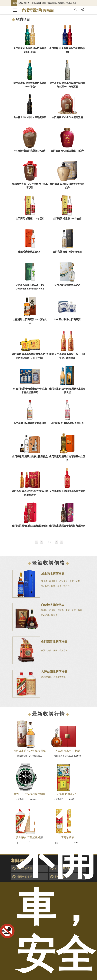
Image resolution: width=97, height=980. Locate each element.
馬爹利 (44, 610)
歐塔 (74, 610)
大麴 (49, 650)
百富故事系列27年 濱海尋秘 (30, 751)
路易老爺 (45, 615)
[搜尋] (76, 10)
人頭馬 (60, 610)
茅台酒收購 (46, 677)
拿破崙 (54, 615)
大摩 (72, 581)
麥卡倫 (44, 581)
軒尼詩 (52, 610)
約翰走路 (64, 581)
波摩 (78, 581)
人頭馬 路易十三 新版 (67, 751)
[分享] (83, 10)
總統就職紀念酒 (60, 650)
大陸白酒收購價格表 (54, 672)
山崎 (47, 586)
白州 (53, 586)
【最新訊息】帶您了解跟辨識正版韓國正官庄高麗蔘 (53, 3)
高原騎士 (53, 581)
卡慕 (68, 610)
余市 (59, 586)
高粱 (43, 650)
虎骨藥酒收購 (59, 677)
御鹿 (80, 610)
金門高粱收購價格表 (54, 642)
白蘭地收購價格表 (53, 605)
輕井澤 (67, 586)
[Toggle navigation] (15, 10)
